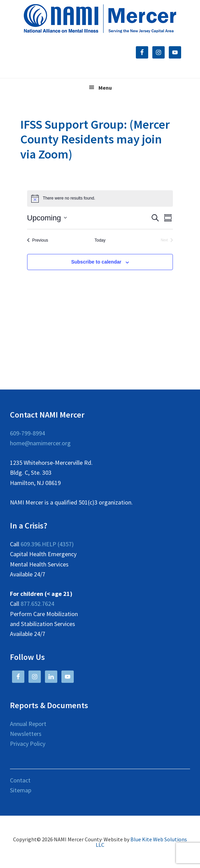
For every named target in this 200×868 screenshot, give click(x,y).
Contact (20, 780)
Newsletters (26, 734)
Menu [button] (105, 88)
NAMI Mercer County (100, 19)
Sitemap (21, 790)
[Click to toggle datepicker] (47, 218)
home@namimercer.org (40, 443)
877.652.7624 (37, 604)
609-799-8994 (27, 433)
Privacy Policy (28, 744)
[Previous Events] (38, 240)
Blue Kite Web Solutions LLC (141, 842)
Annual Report (28, 724)
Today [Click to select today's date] (100, 240)
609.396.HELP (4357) (47, 544)
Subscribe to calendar (96, 262)
